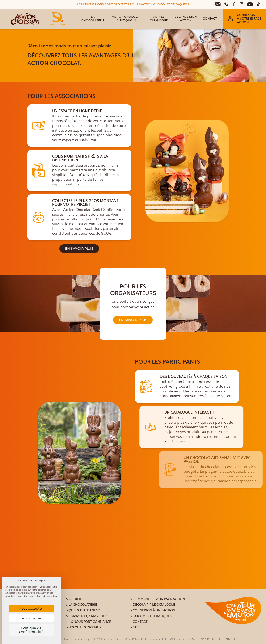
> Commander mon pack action (158, 599)
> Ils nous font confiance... (90, 622)
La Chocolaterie (93, 19)
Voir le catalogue (159, 19)
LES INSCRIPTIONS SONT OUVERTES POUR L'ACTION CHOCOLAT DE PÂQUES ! (133, 4)
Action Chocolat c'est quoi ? (126, 19)
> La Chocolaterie (82, 605)
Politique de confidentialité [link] (31, 630)
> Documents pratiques (151, 616)
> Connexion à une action (153, 610)
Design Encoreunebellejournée (212, 639)
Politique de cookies (93, 639)
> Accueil (74, 599)
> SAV (134, 627)
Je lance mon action (186, 19)
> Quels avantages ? (83, 610)
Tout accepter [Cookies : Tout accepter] (31, 608)
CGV (117, 639)
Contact (210, 19)
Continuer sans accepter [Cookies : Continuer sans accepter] (31, 580)
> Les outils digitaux (84, 627)
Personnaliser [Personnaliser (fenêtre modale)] (32, 618)
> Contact (139, 622)
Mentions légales (138, 639)
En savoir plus (54, 249)
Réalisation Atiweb (170, 639)
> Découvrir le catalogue (153, 605)
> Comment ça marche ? (87, 616)
